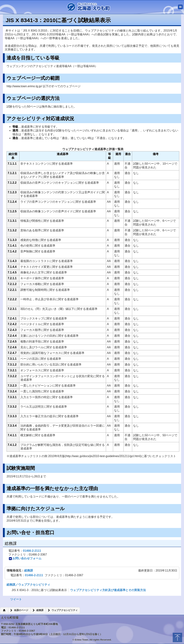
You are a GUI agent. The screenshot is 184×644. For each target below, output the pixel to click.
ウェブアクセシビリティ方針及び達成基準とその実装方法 (108, 590)
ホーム (4, 610)
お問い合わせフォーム (25, 559)
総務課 (29, 570)
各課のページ (21, 610)
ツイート (16, 599)
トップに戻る (177, 637)
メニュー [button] (180, 7)
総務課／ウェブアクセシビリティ (28, 585)
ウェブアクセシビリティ (65, 610)
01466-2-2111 (32, 551)
